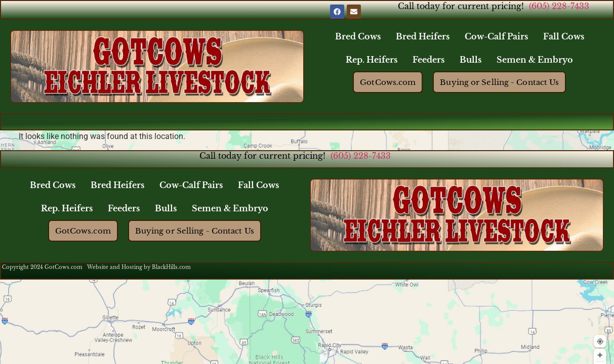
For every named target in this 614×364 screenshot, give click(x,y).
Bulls (470, 60)
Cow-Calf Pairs (496, 36)
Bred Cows (358, 36)
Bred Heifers (423, 36)
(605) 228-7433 (559, 6)
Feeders (428, 60)
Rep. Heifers (372, 60)
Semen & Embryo (535, 60)
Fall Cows (564, 36)
